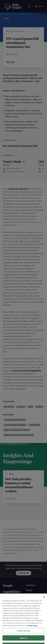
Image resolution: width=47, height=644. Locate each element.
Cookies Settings (23, 634)
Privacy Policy (32, 628)
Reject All (23, 641)
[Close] (44, 600)
